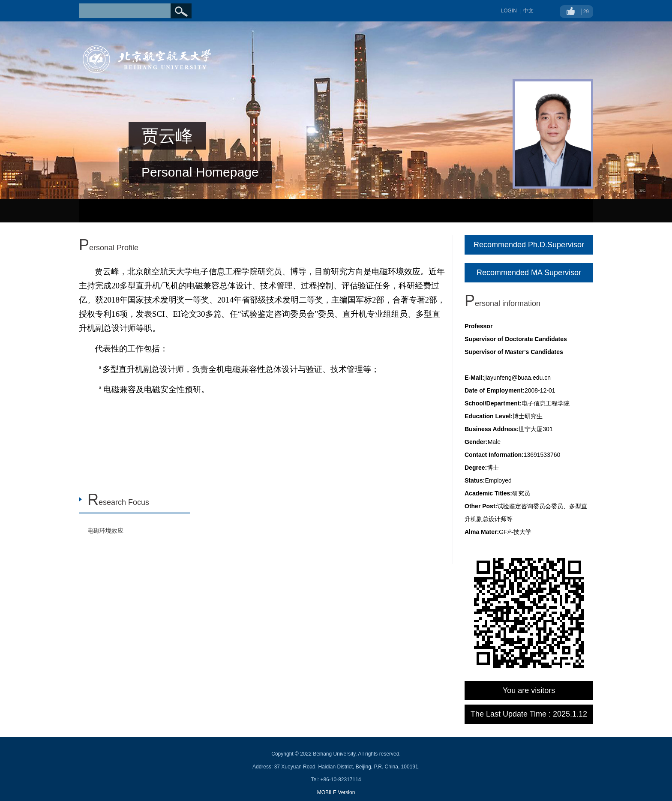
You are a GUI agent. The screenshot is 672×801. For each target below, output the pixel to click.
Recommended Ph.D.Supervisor (529, 245)
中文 (528, 11)
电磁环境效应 (105, 531)
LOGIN (509, 11)
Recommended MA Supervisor (529, 273)
